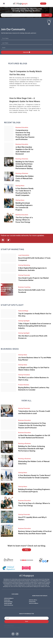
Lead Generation (24, 255)
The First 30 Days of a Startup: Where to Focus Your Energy (24, 220)
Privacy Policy (32, 608)
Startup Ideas (23, 355)
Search (47, 15)
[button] (4, 3)
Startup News (20, 186)
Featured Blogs (23, 311)
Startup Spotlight (24, 321)
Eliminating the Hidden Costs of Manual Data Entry (25, 178)
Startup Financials (24, 275)
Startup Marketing (24, 265)
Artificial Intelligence (9, 604)
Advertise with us (33, 606)
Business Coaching (24, 287)
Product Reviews (24, 385)
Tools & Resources (9, 611)
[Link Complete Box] (26, 79)
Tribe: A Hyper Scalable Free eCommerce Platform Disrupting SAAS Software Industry (35, 326)
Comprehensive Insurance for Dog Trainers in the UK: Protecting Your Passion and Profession (25, 135)
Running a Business (22, 159)
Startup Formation (24, 375)
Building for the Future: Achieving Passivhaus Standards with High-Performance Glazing (32, 449)
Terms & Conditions (34, 609)
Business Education (22, 127)
